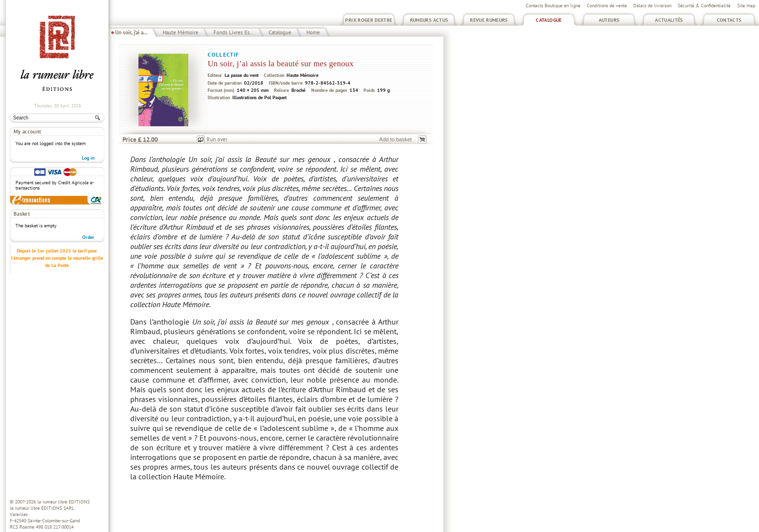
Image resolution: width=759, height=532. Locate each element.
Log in (88, 158)
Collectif (223, 54)
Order (88, 237)
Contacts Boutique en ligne (553, 6)
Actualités (669, 20)
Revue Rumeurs (489, 20)
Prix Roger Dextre (369, 20)
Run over (217, 139)
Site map (746, 6)
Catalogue (549, 20)
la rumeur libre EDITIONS (63, 502)
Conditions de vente (607, 6)
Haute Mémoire (181, 32)
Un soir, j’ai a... (131, 32)
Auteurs (609, 20)
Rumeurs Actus (429, 20)
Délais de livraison (652, 6)
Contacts (729, 20)
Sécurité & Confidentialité (704, 6)
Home (313, 32)
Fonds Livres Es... (234, 32)
